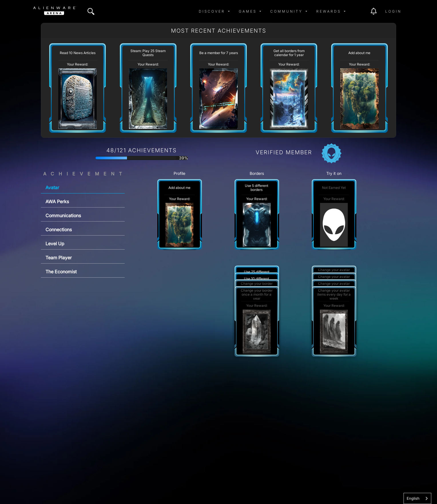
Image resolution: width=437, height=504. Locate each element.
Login (393, 11)
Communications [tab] (63, 216)
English (413, 498)
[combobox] (417, 498)
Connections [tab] (59, 230)
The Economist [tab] (61, 272)
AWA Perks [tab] (57, 201)
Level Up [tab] (55, 244)
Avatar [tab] (52, 187)
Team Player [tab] (59, 258)
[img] (91, 11)
